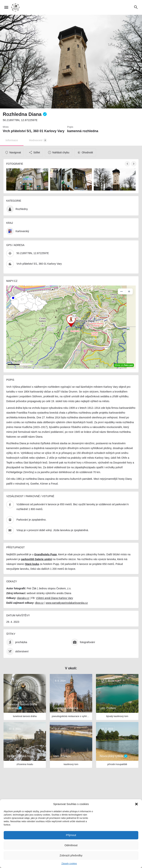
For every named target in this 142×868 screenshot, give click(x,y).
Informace (12, 140)
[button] (136, 804)
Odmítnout (71, 845)
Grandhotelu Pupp (45, 554)
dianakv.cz (23, 598)
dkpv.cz (39, 603)
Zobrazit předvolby (71, 855)
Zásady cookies (69, 864)
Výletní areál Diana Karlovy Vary (55, 598)
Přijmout (71, 835)
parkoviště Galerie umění (37, 559)
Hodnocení (38, 140)
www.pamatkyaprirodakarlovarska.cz (67, 603)
